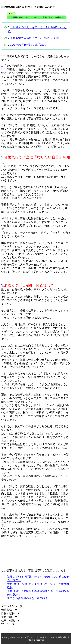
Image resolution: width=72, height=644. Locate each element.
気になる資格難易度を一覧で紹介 (27, 598)
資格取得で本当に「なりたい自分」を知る (36, 38)
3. (3, 285)
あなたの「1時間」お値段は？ (28, 45)
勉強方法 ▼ (9, 610)
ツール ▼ (8, 624)
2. (3, 157)
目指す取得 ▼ (11, 613)
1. (2, 66)
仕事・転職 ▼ (11, 621)
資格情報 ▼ (9, 617)
